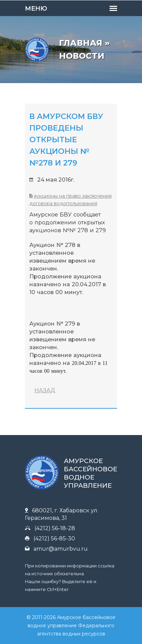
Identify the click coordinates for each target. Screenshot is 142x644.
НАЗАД (45, 390)
